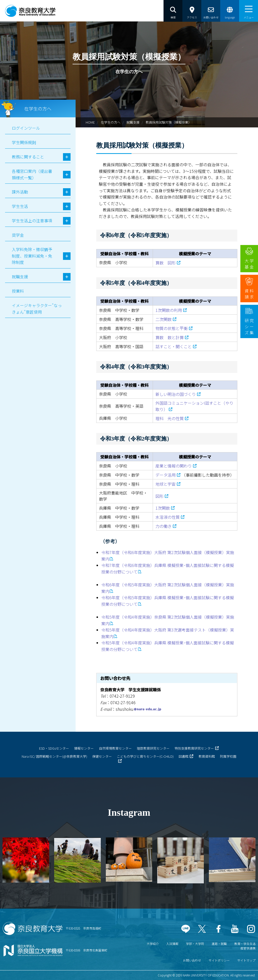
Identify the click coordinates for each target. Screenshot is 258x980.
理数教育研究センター (153, 748)
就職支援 (133, 122)
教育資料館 (207, 756)
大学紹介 (153, 944)
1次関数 (163, 508)
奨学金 (18, 235)
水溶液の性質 (168, 517)
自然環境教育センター (115, 748)
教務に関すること (28, 157)
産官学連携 (248, 948)
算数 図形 (166, 263)
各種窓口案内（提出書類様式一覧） (32, 174)
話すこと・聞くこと (174, 346)
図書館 (184, 756)
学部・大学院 (195, 944)
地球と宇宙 (166, 484)
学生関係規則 (24, 142)
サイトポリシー (219, 960)
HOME (90, 122)
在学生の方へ (111, 122)
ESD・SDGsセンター (54, 748)
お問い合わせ (192, 960)
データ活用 (166, 475)
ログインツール (26, 128)
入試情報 (172, 944)
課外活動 (20, 192)
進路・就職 (219, 944)
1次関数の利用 (169, 310)
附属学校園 (228, 756)
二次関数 (164, 319)
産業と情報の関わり (174, 466)
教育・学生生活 (245, 944)
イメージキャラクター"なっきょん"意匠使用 (37, 309)
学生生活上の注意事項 (32, 221)
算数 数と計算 (170, 337)
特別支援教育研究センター (194, 748)
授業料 (18, 291)
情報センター (84, 748)
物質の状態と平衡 (172, 328)
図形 (159, 496)
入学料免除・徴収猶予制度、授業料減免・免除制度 (32, 256)
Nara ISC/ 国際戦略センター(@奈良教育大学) (54, 756)
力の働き (164, 526)
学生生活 (20, 206)
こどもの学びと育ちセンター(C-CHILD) (145, 756)
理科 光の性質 (170, 418)
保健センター (102, 756)
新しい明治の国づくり (176, 394)
